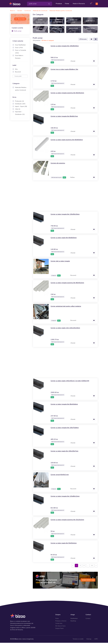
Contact (88, 620)
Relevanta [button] (83, 40)
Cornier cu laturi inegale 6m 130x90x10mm (67, 215)
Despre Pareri (60, 630)
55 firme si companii (48, 42)
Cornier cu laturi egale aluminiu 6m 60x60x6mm (69, 141)
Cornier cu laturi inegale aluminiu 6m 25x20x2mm (70, 521)
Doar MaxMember (20, 46)
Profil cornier (17, 32)
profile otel (74, 22)
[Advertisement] (20, 153)
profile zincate (57, 22)
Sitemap (89, 640)
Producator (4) (19, 102)
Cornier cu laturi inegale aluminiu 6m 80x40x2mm (70, 284)
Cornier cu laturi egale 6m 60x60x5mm (65, 239)
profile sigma (57, 31)
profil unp (90, 22)
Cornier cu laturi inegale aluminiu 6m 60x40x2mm (70, 94)
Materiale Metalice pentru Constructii (21, 90)
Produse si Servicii (61, 622)
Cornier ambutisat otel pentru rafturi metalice (68, 307)
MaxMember (74, 620)
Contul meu (59, 625)
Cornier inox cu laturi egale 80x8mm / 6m (66, 70)
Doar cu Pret (19, 49)
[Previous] (73, 567)
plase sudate (74, 31)
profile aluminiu (40, 22)
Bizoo (16, 640)
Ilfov (16, 70)
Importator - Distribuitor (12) (20, 114)
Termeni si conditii (78, 640)
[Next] (96, 567)
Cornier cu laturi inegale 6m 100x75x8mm (67, 429)
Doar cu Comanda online (21, 53)
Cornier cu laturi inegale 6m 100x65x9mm (67, 47)
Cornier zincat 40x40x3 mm (61, 476)
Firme (67, 3)
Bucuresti (18, 73)
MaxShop (73, 622)
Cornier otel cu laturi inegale (62, 262)
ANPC (96, 640)
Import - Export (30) (21, 108)
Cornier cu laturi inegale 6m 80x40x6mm (66, 405)
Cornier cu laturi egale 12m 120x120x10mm (68, 329)
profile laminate (40, 31)
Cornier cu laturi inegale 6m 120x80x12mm (67, 497)
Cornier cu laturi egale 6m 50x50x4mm (65, 544)
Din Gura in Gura (60, 627)
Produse (59, 3)
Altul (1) (18, 110)
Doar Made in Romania (19, 58)
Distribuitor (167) (20, 105)
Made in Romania (76, 4)
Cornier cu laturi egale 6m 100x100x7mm (67, 452)
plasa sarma (90, 31)
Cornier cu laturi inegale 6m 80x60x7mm (66, 117)
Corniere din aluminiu (59, 164)
